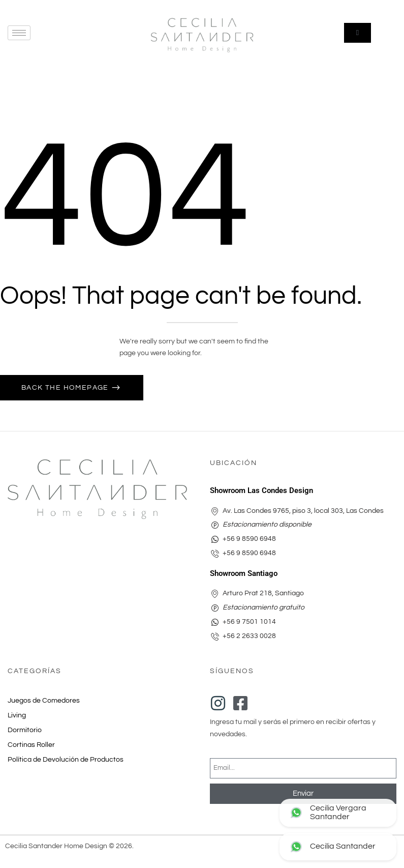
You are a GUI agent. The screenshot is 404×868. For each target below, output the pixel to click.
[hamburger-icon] (19, 33)
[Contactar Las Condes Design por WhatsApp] (338, 813)
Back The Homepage (66, 388)
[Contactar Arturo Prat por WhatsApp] (338, 847)
